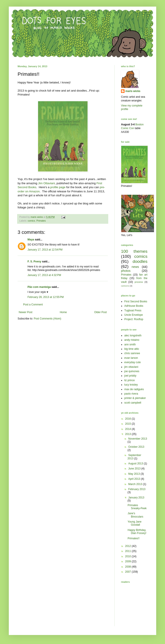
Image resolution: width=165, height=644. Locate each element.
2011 (128, 551)
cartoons (125, 286)
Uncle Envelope (134, 315)
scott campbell (133, 403)
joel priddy (130, 376)
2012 (128, 546)
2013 (128, 434)
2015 (128, 424)
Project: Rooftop (134, 319)
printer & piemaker (135, 398)
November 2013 (138, 439)
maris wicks (133, 91)
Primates (41, 221)
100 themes (134, 251)
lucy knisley (131, 385)
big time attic (132, 349)
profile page (58, 187)
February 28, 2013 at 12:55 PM (46, 297)
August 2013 (136, 464)
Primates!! (134, 538)
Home (63, 312)
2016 (128, 419)
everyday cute (133, 362)
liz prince (129, 380)
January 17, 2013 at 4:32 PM (44, 275)
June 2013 (135, 469)
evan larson (131, 358)
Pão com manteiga (39, 287)
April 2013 (135, 479)
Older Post (100, 312)
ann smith (130, 345)
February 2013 (137, 489)
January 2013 (136, 498)
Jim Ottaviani (46, 183)
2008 (128, 567)
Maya (31, 240)
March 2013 (136, 484)
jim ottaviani (131, 367)
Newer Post (26, 312)
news (135, 267)
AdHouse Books (134, 306)
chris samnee (132, 353)
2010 (128, 556)
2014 (128, 429)
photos (126, 271)
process (139, 282)
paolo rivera (131, 394)
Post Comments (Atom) (47, 319)
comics (31, 221)
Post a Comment (33, 305)
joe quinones (132, 371)
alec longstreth (133, 336)
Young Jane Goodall (135, 523)
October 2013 (136, 447)
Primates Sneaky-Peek (137, 507)
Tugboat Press (133, 310)
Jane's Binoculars (135, 515)
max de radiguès (134, 389)
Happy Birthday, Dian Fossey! (137, 532)
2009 (128, 561)
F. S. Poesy (34, 262)
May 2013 (134, 474)
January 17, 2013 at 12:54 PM (45, 250)
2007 (128, 572)
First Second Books (136, 301)
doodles (140, 261)
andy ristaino (132, 340)
